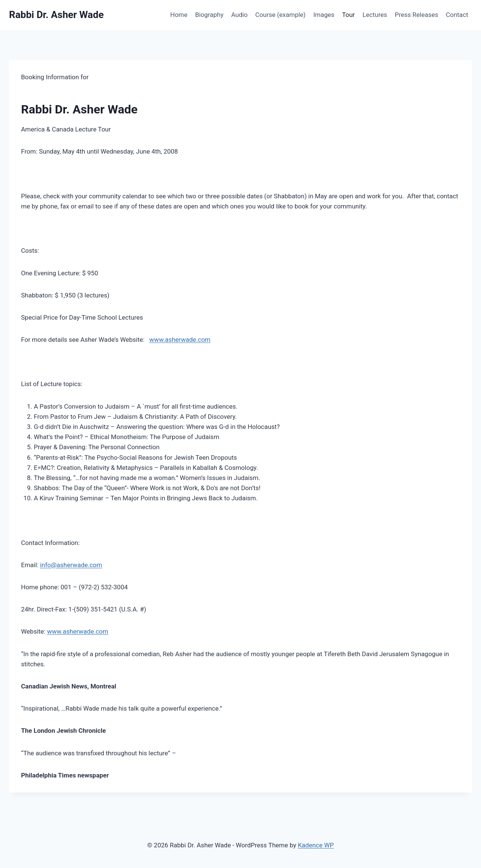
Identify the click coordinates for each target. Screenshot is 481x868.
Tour (348, 15)
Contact (457, 15)
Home (179, 15)
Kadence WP (316, 845)
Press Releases (416, 15)
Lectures (375, 15)
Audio (239, 15)
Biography (209, 15)
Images (324, 15)
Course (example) (280, 15)
